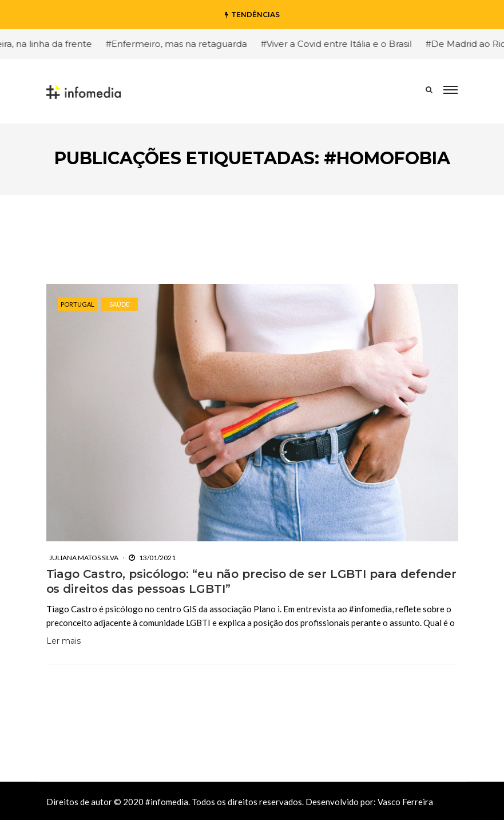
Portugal (78, 304)
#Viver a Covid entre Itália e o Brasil (355, 44)
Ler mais (64, 641)
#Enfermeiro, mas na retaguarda (195, 44)
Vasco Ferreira (405, 802)
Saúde (119, 304)
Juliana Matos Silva (84, 558)
